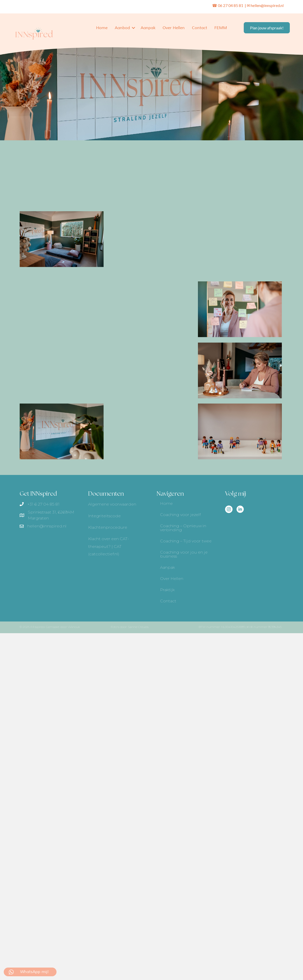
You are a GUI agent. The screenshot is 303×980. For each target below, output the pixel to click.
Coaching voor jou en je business (184, 554)
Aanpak (148, 28)
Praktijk (167, 590)
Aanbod (122, 28)
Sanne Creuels (138, 627)
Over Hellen (174, 28)
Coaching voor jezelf (180, 515)
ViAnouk (74, 627)
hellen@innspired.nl (267, 5)
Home (102, 28)
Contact (200, 28)
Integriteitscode (104, 516)
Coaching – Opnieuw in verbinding (183, 528)
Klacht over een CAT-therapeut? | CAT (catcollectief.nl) (109, 546)
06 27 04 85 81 (231, 5)
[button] (133, 28)
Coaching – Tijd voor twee (186, 541)
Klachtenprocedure (108, 527)
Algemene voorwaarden (112, 504)
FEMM (221, 28)
